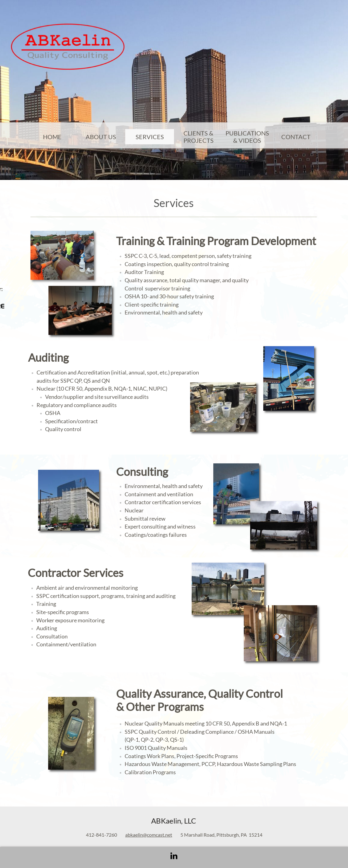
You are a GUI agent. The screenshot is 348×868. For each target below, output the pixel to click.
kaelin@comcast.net (151, 835)
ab (128, 835)
